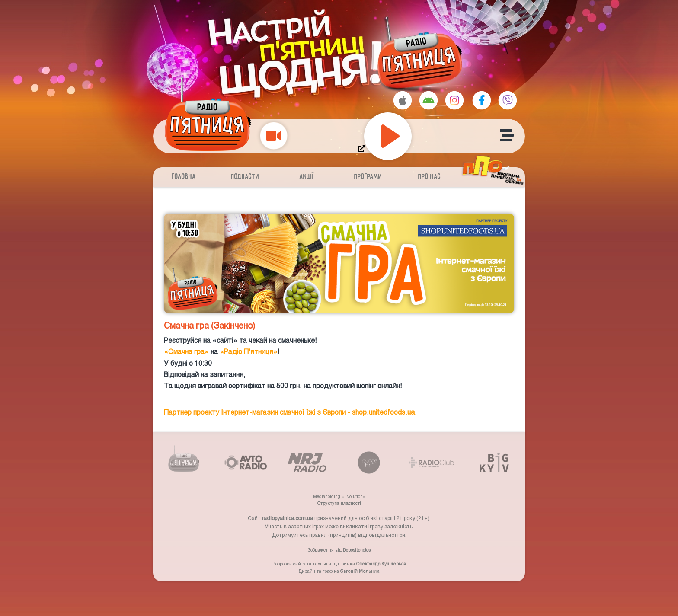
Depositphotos (357, 550)
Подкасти (245, 177)
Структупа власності (339, 503)
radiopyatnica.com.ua (288, 518)
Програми (368, 177)
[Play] (388, 136)
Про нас (430, 177)
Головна (184, 177)
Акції (307, 177)
